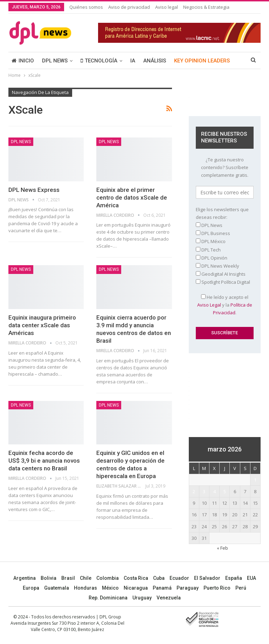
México (110, 588)
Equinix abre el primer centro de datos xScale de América (132, 197)
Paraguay (188, 588)
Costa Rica (136, 578)
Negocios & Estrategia (206, 7)
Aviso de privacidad (129, 7)
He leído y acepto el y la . (225, 305)
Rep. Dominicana (108, 598)
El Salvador (207, 578)
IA (133, 61)
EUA (251, 578)
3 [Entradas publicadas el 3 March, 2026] (204, 491)
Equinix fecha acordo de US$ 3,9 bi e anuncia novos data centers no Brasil (44, 461)
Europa (31, 588)
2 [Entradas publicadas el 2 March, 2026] (194, 491)
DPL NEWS (55, 61)
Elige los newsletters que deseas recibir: (222, 213)
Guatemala (57, 588)
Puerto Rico (217, 588)
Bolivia (49, 578)
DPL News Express (34, 190)
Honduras (85, 588)
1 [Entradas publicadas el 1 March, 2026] (255, 480)
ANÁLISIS (155, 61)
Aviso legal (167, 7)
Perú (241, 588)
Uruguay (142, 598)
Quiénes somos (86, 7)
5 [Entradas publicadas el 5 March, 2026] (225, 491)
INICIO (23, 61)
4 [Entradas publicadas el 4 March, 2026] (215, 491)
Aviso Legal (209, 305)
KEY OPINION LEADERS (202, 61)
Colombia (108, 578)
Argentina (25, 578)
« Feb (222, 548)
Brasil (68, 578)
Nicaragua (136, 588)
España (234, 578)
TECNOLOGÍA (99, 61)
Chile (86, 578)
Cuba (159, 578)
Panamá (162, 588)
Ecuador (179, 578)
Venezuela (169, 598)
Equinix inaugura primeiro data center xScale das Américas (42, 325)
